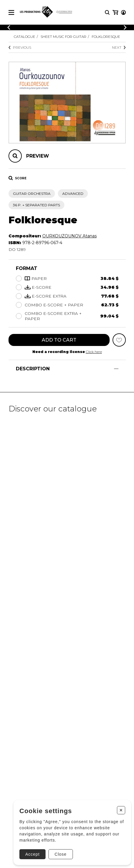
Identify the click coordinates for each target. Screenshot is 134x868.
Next (119, 47)
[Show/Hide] (116, 369)
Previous (20, 47)
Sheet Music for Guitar (63, 37)
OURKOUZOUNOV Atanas (69, 236)
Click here (94, 352)
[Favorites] (119, 340)
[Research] (107, 12)
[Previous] (9, 27)
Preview (38, 156)
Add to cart (59, 340)
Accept (32, 854)
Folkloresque (106, 37)
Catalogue (25, 37)
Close (61, 854)
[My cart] (115, 12)
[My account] (123, 12)
